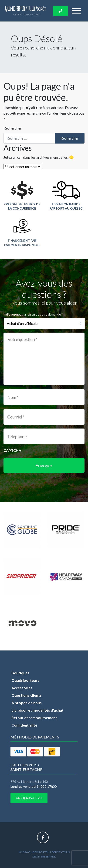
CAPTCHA (12, 450)
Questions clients (27, 695)
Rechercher (13, 128)
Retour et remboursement (34, 718)
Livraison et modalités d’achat (37, 710)
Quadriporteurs (25, 680)
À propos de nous (27, 703)
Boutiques (20, 673)
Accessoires (22, 688)
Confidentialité (24, 725)
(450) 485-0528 (29, 798)
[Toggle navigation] (76, 11)
